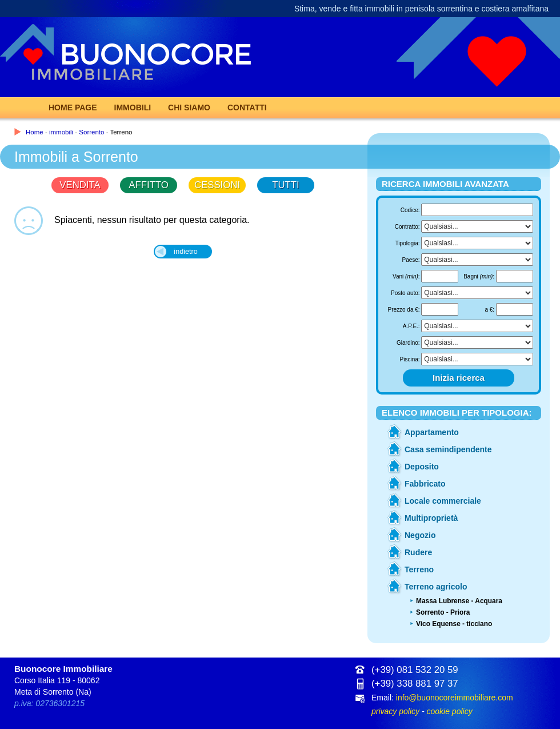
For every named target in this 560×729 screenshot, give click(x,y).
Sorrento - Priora (443, 612)
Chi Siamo (189, 107)
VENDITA (80, 185)
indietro (185, 252)
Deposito (422, 467)
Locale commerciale (443, 501)
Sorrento (91, 132)
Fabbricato (425, 484)
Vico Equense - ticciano (454, 624)
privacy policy (395, 711)
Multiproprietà (431, 518)
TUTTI (286, 185)
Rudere (418, 552)
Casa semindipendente (448, 449)
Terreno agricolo (436, 587)
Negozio (420, 535)
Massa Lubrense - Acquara (459, 601)
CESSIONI (217, 185)
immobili (61, 132)
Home (35, 132)
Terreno (419, 569)
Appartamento (432, 432)
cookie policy (449, 711)
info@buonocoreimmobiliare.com (455, 698)
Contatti (247, 107)
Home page (73, 107)
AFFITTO (149, 185)
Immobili (133, 107)
